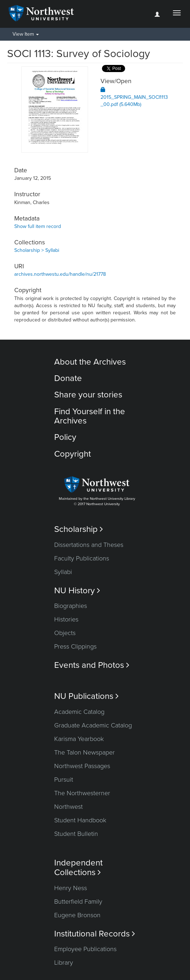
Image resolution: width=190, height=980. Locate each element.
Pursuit (64, 780)
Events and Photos (92, 665)
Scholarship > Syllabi (37, 250)
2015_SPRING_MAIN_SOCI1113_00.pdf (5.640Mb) (134, 97)
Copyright (73, 454)
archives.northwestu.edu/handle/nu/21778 (60, 274)
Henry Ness (71, 888)
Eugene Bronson (77, 915)
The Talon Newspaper (84, 752)
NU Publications (86, 696)
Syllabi (63, 572)
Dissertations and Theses (89, 545)
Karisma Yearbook (79, 739)
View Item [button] (26, 34)
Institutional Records (95, 934)
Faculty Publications (82, 558)
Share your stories (88, 395)
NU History (77, 591)
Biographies (71, 606)
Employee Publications (85, 949)
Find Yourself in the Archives (90, 416)
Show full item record (38, 226)
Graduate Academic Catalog (93, 725)
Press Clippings (75, 646)
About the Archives (90, 362)
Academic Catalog (79, 712)
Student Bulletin (76, 834)
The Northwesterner (82, 793)
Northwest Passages (82, 766)
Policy (65, 437)
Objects (65, 633)
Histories (66, 619)
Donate (68, 378)
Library (64, 963)
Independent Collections (78, 868)
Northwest (68, 807)
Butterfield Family (78, 902)
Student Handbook (80, 820)
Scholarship (79, 529)
